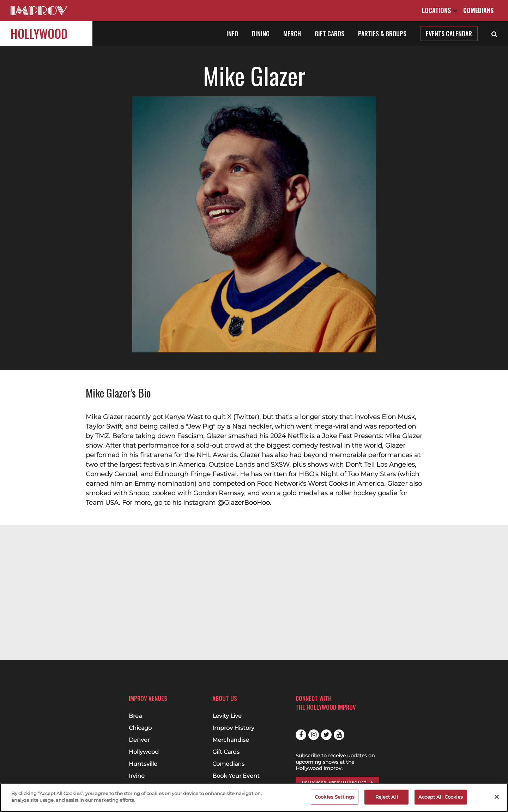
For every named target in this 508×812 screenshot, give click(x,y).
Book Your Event (236, 776)
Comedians (478, 10)
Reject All (387, 797)
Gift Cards (329, 34)
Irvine (137, 776)
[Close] (497, 797)
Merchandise (231, 740)
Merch (292, 34)
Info (232, 34)
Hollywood (39, 33)
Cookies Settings (335, 797)
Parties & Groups (382, 34)
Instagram (314, 735)
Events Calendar (449, 34)
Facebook (301, 735)
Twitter (326, 735)
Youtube (339, 735)
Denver (139, 740)
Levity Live (227, 716)
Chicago (140, 728)
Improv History (233, 728)
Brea (135, 716)
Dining (261, 34)
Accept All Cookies (441, 797)
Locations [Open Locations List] (440, 10)
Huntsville (143, 764)
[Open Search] (494, 34)
